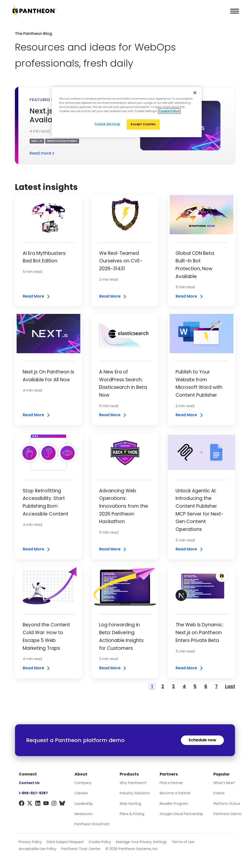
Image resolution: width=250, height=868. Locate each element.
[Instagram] (54, 804)
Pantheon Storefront (92, 824)
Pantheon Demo (227, 814)
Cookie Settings (107, 124)
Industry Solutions (135, 793)
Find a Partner (171, 783)
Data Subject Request (65, 842)
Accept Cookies (143, 124)
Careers (81, 793)
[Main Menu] (233, 11)
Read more (42, 153)
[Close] (195, 93)
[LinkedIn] (38, 804)
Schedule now (202, 740)
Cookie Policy (100, 842)
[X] (30, 804)
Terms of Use (183, 842)
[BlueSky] (62, 804)
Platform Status (227, 804)
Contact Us (29, 783)
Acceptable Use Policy (38, 849)
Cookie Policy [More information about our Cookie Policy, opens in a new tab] (169, 111)
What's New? (224, 783)
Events (219, 793)
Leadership (84, 804)
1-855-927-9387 (33, 793)
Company (83, 783)
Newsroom (83, 814)
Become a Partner (175, 793)
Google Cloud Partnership (181, 814)
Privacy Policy (30, 842)
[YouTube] (46, 804)
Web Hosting (130, 804)
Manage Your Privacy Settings (141, 842)
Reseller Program (174, 804)
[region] (127, 112)
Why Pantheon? (133, 783)
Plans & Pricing (132, 814)
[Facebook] (22, 804)
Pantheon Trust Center (81, 849)
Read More (37, 296)
